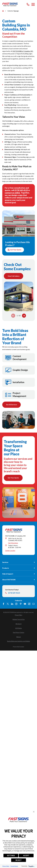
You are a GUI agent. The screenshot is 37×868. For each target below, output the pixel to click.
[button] (34, 812)
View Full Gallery (14, 276)
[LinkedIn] (12, 604)
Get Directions (13, 543)
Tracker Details (14, 866)
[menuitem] (19, 615)
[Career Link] (29, 604)
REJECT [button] (18, 860)
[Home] (10, 4)
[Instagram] (16, 604)
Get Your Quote (15, 250)
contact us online (12, 193)
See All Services (11, 405)
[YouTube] (25, 604)
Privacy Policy (6, 866)
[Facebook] (4, 604)
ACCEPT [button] (26, 856)
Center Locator (10, 551)
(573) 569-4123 (21, 190)
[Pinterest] (21, 604)
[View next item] (24, 316)
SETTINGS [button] (11, 856)
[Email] (33, 604)
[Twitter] (8, 604)
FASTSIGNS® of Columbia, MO (23, 51)
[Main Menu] (33, 4)
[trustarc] (31, 866)
